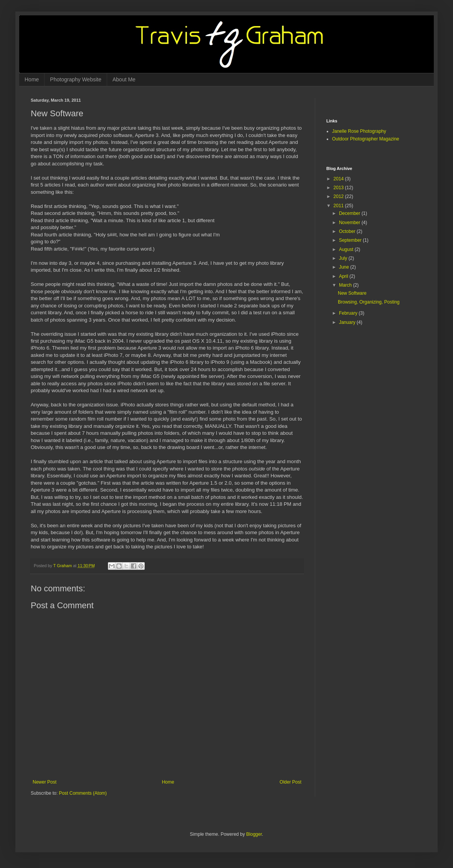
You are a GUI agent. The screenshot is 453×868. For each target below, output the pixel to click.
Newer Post (45, 782)
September (351, 240)
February (349, 313)
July (344, 258)
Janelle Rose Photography (359, 131)
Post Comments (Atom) (83, 793)
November (350, 223)
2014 (339, 179)
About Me (124, 79)
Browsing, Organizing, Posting (369, 302)
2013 (339, 188)
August (347, 249)
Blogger (254, 834)
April (344, 276)
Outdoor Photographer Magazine (366, 139)
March (346, 285)
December (350, 213)
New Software (352, 293)
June (345, 267)
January (348, 322)
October (348, 231)
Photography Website (76, 79)
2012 (339, 196)
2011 (339, 206)
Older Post (290, 782)
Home (32, 79)
